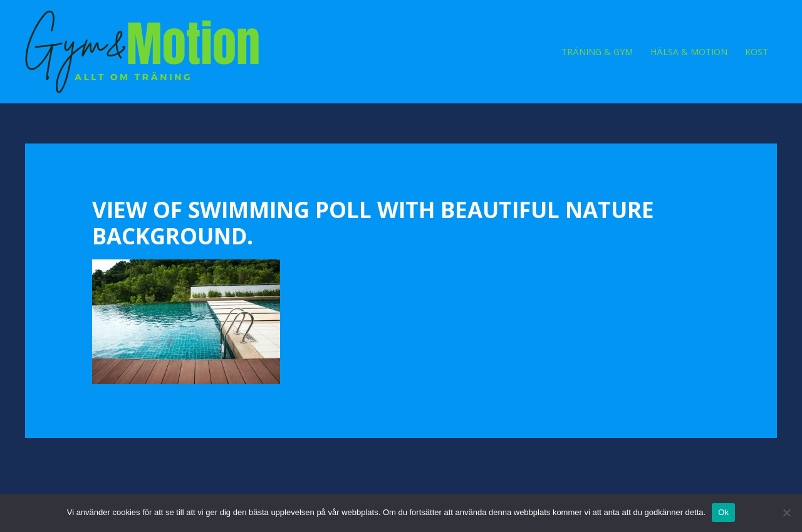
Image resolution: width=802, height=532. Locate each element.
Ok (723, 512)
